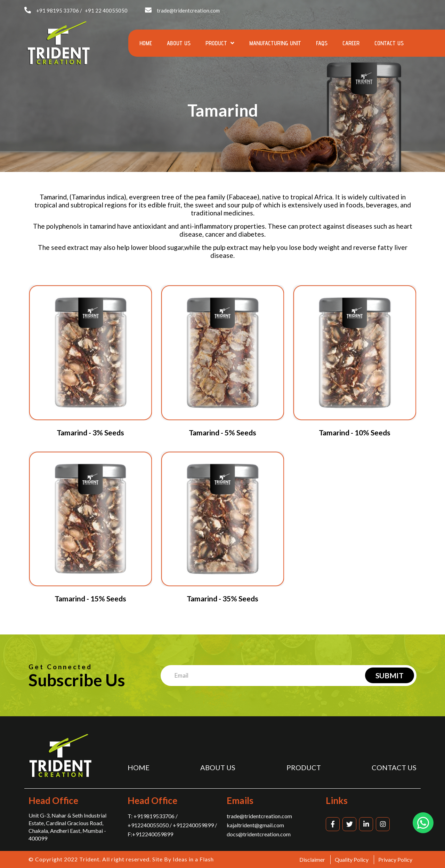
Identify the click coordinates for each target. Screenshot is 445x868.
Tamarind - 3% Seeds (90, 432)
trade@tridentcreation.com (188, 10)
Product (220, 43)
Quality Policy (352, 859)
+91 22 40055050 (106, 10)
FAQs (322, 43)
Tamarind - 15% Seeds (90, 598)
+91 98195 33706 (58, 10)
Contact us (389, 43)
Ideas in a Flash (193, 859)
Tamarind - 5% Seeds (222, 432)
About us (179, 43)
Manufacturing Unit (275, 43)
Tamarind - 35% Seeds (222, 598)
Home (146, 43)
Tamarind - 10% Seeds (355, 432)
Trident (89, 859)
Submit (390, 675)
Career (351, 43)
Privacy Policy (395, 859)
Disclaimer (312, 859)
